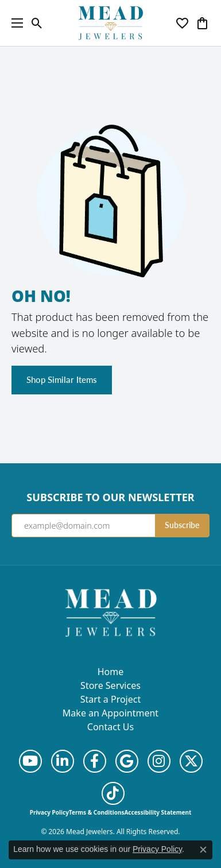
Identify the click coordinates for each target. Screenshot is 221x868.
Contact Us (110, 727)
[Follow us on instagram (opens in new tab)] (159, 761)
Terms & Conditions (97, 812)
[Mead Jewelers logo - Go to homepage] (111, 23)
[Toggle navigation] (14, 23)
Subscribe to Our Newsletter (110, 498)
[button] (37, 23)
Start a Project (110, 699)
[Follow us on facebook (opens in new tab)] (95, 761)
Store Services (110, 685)
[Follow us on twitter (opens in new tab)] (191, 761)
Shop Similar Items (62, 379)
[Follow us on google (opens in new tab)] (127, 761)
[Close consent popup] (203, 850)
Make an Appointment (110, 713)
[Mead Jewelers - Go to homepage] (111, 612)
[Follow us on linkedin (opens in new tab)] (63, 761)
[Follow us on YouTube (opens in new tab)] (30, 761)
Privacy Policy (49, 812)
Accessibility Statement (158, 812)
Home (111, 672)
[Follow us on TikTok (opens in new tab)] (113, 793)
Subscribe (182, 525)
